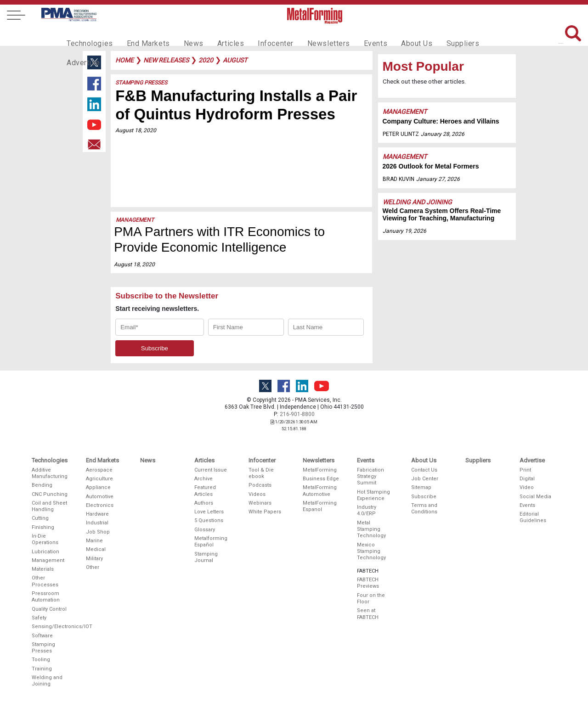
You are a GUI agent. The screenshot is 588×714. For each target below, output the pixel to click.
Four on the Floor (371, 599)
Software (42, 636)
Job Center (425, 479)
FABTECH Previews (368, 583)
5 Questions (209, 520)
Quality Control (49, 609)
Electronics (100, 505)
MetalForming (320, 470)
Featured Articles (205, 491)
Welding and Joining (417, 202)
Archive (204, 479)
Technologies (88, 35)
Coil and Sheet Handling (49, 506)
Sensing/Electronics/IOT (50, 627)
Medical (96, 549)
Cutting (40, 518)
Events (352, 35)
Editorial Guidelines (533, 517)
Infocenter (260, 35)
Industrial (97, 523)
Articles (218, 35)
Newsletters (309, 35)
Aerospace (99, 470)
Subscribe (424, 497)
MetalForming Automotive (320, 491)
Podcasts (260, 485)
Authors (204, 503)
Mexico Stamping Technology (371, 551)
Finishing (43, 527)
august (235, 60)
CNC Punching (50, 494)
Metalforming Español (211, 542)
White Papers (265, 512)
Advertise (478, 35)
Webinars (260, 503)
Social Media (535, 497)
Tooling (41, 660)
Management (135, 220)
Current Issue (211, 470)
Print (525, 470)
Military (94, 559)
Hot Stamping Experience (373, 495)
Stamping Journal (206, 557)
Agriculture (99, 479)
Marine (94, 541)
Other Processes (45, 581)
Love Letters (209, 512)
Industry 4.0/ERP (367, 510)
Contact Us (424, 470)
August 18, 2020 (136, 130)
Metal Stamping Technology (371, 529)
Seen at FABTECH (368, 614)
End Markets (142, 35)
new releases (166, 60)
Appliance (98, 487)
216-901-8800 (297, 414)
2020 (206, 60)
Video (527, 487)
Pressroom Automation (46, 597)
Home (124, 60)
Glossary (205, 530)
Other (93, 567)
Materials (43, 569)
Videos (257, 494)
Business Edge (321, 479)
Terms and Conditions (424, 509)
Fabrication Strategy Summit (370, 477)
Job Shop (98, 532)
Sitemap (421, 487)
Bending (42, 485)
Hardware (97, 514)
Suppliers (434, 35)
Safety (39, 618)
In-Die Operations (45, 539)
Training (42, 669)
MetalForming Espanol (320, 506)
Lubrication (45, 552)
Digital (527, 479)
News (184, 35)
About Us (391, 35)
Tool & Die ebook (261, 473)
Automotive (100, 497)
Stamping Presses (141, 83)
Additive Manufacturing (50, 473)
